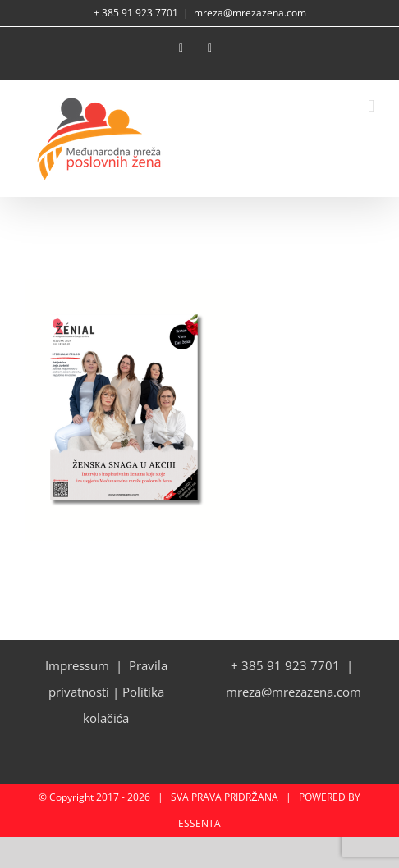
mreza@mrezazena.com (250, 13)
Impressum (77, 665)
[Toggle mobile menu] (371, 106)
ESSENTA (199, 823)
